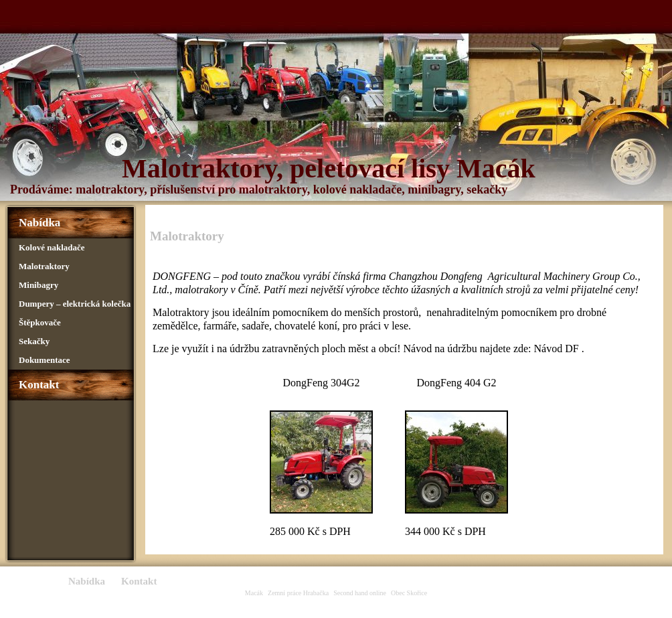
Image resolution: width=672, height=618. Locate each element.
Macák (254, 593)
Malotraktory (44, 266)
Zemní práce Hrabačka (298, 593)
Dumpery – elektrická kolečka (75, 304)
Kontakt (39, 385)
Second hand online (360, 593)
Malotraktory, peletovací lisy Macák (329, 168)
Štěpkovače (40, 322)
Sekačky (34, 341)
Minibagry (38, 285)
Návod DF (557, 349)
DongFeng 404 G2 (456, 383)
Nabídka (39, 223)
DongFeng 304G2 (321, 383)
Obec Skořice (409, 593)
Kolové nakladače (52, 247)
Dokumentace (45, 360)
